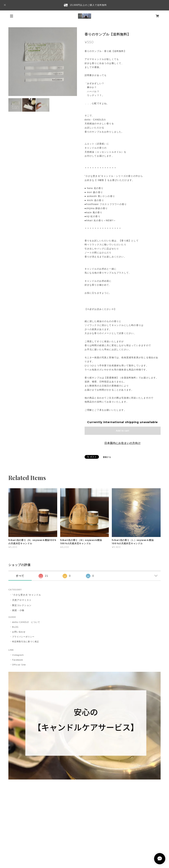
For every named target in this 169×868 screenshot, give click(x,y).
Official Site (19, 665)
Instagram (18, 655)
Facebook (18, 660)
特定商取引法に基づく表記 (26, 642)
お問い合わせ (19, 632)
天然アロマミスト (22, 600)
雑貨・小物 (18, 610)
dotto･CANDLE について (26, 622)
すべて (20, 576)
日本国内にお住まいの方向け (122, 443)
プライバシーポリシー (23, 637)
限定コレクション (22, 605)
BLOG (15, 627)
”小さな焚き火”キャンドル (26, 595)
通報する (107, 457)
